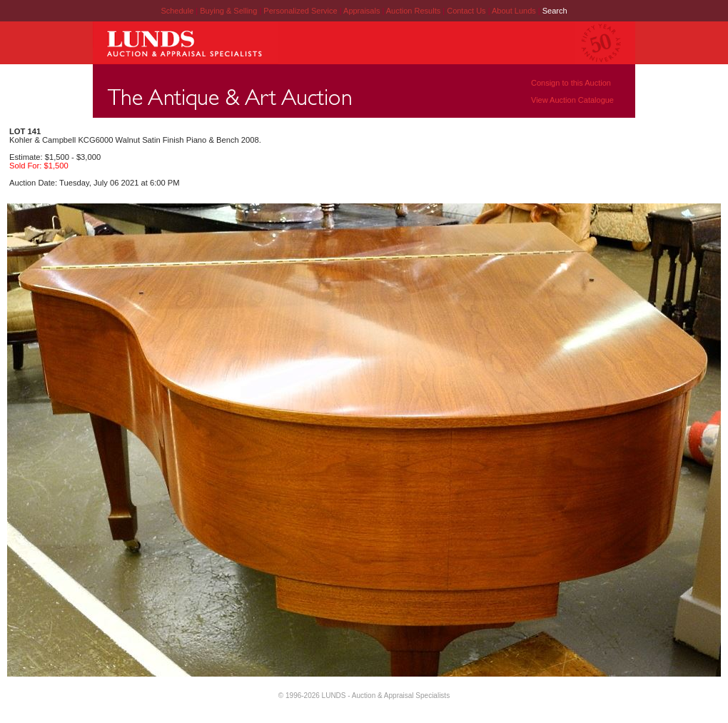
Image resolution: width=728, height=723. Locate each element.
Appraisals (363, 11)
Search (555, 11)
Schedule (177, 11)
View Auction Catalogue (572, 100)
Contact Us (466, 11)
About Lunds (515, 11)
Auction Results (414, 11)
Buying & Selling (229, 11)
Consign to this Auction (571, 83)
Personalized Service (301, 11)
